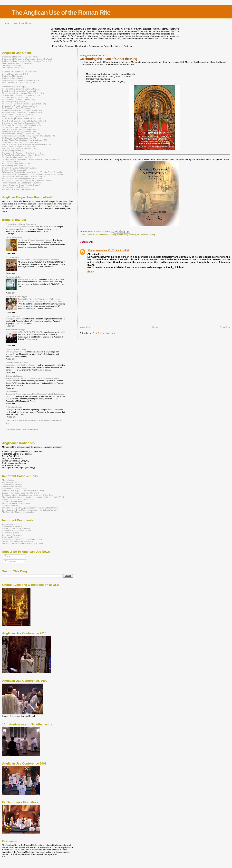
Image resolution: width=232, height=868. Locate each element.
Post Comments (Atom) (104, 333)
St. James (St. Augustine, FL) (15, 102)
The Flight (10, 410)
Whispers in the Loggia (16, 297)
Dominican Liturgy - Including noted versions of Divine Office (28, 495)
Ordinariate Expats (14, 376)
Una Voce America (10, 506)
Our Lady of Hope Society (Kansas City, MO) (21, 123)
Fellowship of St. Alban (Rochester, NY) (19, 131)
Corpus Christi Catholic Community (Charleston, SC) (24, 140)
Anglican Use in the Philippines (15, 187)
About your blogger (23, 23)
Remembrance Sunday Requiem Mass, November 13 (40, 260)
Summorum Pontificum (12, 535)
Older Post (225, 327)
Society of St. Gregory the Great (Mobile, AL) (21, 89)
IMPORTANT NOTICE (27, 279)
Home (7, 23)
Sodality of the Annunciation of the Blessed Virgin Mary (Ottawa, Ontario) (33, 174)
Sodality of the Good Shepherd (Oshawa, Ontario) (23, 176)
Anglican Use (90, 235)
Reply (91, 271)
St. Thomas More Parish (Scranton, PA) (19, 138)
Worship (152, 235)
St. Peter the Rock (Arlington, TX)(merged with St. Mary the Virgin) (30, 159)
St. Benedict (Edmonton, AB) (14, 170)
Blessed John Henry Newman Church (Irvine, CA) (23, 93)
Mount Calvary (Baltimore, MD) (15, 117)
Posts (8, 556)
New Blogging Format (15, 352)
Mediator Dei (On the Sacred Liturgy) (18, 541)
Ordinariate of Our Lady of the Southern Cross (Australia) (26, 61)
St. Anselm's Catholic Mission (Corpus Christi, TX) (23, 155)
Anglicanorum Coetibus (12, 482)
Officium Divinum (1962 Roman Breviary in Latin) (23, 491)
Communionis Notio (10, 533)
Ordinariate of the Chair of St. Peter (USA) (20, 57)
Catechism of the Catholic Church (16, 531)
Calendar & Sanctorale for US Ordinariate (20, 72)
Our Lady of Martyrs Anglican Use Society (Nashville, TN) (26, 144)
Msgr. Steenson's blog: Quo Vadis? (17, 63)
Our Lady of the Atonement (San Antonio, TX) (21, 153)
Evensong (112, 235)
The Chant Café (13, 316)
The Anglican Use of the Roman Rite (61, 13)
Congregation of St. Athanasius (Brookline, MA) (22, 110)
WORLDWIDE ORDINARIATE (31, 332)
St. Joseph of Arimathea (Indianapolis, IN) (20, 106)
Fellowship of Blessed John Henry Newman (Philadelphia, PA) (29, 136)
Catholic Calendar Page (12, 501)
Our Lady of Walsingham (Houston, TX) (19, 149)
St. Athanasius (143, 235)
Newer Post (85, 327)
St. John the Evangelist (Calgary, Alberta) (20, 168)
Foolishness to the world (17, 363)
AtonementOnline (14, 277)
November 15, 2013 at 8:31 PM (112, 250)
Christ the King (102, 235)
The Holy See (8, 480)
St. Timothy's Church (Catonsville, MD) (19, 114)
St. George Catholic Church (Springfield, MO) (21, 125)
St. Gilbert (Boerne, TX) (12, 161)
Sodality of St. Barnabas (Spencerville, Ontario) (22, 178)
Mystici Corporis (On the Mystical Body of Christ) (23, 543)
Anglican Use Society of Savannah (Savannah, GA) (24, 104)
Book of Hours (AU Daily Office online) (18, 82)
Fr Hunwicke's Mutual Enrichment (21, 224)
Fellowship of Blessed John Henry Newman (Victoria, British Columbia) (32, 172)
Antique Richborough (15, 330)
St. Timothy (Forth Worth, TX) (15, 166)
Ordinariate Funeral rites (12, 78)
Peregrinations (12, 257)
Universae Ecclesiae (11, 537)
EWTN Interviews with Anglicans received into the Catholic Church (30, 508)
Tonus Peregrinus (14, 237)
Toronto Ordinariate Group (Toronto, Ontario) (21, 185)
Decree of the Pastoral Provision (16, 528)
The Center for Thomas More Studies (18, 512)
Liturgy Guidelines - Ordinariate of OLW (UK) (21, 80)
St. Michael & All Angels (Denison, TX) (18, 146)
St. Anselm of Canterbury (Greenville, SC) (20, 142)
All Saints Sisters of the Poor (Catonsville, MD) (22, 112)
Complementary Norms (12, 484)
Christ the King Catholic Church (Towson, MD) (22, 119)
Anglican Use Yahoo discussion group (18, 189)
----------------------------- (11, 85)
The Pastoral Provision (12, 65)
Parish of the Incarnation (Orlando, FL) (19, 99)
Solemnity (132, 235)
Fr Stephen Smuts (14, 407)
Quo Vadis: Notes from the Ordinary (22, 429)
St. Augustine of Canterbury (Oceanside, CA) (21, 95)
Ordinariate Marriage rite (13, 76)
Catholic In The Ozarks (16, 349)
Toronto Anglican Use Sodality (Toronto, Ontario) (23, 183)
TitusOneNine (12, 391)
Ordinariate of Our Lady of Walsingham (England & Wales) (27, 59)
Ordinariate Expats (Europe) (14, 87)
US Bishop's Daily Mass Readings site (18, 499)
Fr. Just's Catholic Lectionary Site (16, 503)
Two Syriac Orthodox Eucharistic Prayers (35, 240)
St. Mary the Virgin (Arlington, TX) (16, 157)
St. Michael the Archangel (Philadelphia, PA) (21, 134)
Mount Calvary (122, 235)
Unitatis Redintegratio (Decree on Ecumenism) (22, 539)
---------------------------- (11, 70)
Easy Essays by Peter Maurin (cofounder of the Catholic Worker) (30, 510)
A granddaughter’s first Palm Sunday (21, 365)
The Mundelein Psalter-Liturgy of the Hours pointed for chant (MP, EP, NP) (34, 497)
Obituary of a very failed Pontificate (20, 227)
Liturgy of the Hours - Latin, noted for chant (20, 493)
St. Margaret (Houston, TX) (14, 151)
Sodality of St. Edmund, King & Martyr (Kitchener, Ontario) (27, 181)
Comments (10, 561)
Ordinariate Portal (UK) (12, 486)
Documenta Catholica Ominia (15, 489)
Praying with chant (13, 319)
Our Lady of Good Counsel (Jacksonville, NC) (22, 129)
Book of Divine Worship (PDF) (15, 74)
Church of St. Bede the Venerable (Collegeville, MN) (24, 121)
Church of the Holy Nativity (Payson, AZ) (19, 91)
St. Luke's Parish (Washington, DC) (17, 97)
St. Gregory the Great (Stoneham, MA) (19, 108)
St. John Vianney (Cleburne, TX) (16, 163)
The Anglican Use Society (13, 67)
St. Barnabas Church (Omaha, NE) (17, 127)
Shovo (91, 250)
